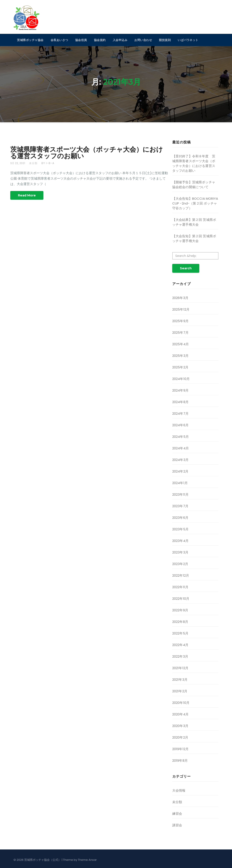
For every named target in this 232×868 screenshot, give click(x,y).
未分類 (33, 163)
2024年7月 (180, 413)
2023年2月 (180, 564)
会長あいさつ (59, 40)
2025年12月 (181, 309)
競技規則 (165, 40)
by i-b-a (48, 163)
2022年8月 (180, 622)
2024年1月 (180, 483)
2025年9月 (180, 321)
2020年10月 (181, 703)
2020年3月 (180, 726)
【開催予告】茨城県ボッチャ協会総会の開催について (194, 185)
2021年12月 (180, 668)
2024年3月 (180, 460)
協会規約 (100, 40)
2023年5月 (180, 529)
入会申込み (120, 40)
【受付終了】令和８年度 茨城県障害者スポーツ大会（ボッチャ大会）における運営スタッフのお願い (194, 163)
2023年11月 (181, 494)
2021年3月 (180, 680)
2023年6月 (180, 518)
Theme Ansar (87, 860)
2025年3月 (180, 356)
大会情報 (179, 790)
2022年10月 (181, 599)
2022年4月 (180, 645)
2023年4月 (180, 541)
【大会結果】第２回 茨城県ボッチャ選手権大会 (194, 222)
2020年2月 (180, 737)
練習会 (177, 814)
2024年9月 (180, 390)
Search (186, 268)
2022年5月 (180, 633)
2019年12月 (181, 749)
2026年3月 (180, 298)
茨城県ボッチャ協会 (30, 40)
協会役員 (81, 40)
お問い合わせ (143, 40)
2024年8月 (180, 402)
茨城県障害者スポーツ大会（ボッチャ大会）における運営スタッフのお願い (87, 153)
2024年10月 (181, 379)
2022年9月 (180, 610)
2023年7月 (180, 506)
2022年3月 (180, 656)
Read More (27, 195)
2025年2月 (180, 367)
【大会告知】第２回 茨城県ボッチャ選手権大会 (194, 238)
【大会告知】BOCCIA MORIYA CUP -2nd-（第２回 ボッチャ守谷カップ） (195, 203)
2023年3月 (180, 552)
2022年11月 (180, 587)
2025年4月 (181, 344)
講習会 (177, 825)
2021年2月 (180, 691)
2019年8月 (180, 761)
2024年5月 (181, 437)
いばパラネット (188, 40)
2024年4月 (181, 448)
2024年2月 (180, 471)
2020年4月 (180, 714)
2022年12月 (181, 575)
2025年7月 (180, 333)
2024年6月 (180, 425)
